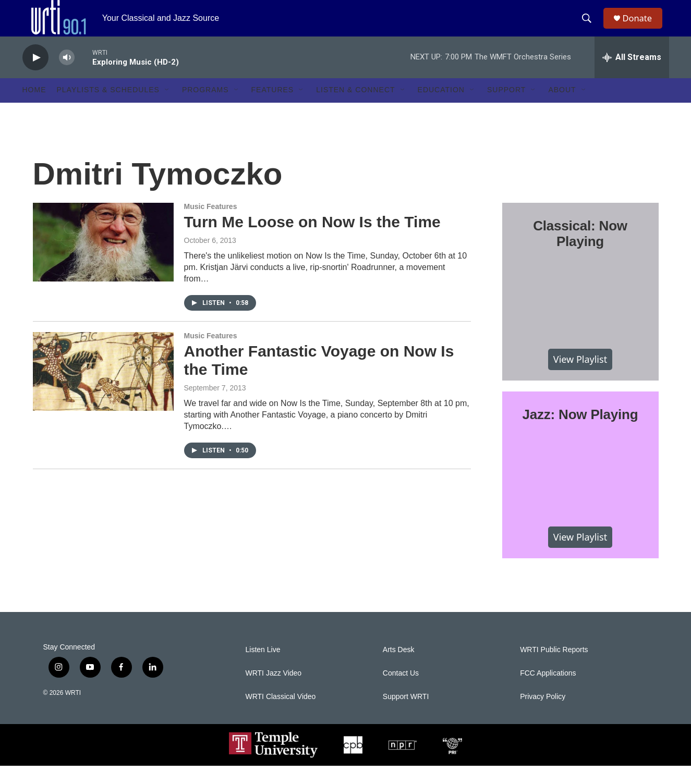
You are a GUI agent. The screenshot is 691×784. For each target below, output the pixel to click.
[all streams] (632, 76)
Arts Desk (399, 668)
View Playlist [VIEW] (580, 377)
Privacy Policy (543, 715)
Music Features (211, 225)
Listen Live (263, 668)
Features (273, 108)
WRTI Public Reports (554, 668)
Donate (642, 27)
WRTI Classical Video (281, 715)
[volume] (67, 76)
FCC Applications (548, 691)
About (562, 108)
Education (441, 108)
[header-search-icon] (590, 28)
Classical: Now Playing (580, 252)
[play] (35, 76)
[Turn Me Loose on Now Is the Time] (103, 260)
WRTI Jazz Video (274, 691)
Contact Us (401, 691)
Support (506, 108)
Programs (205, 108)
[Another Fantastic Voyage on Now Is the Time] (103, 389)
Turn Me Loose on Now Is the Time (312, 240)
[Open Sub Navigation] (167, 108)
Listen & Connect (355, 108)
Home (34, 108)
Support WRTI (406, 715)
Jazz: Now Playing (580, 433)
